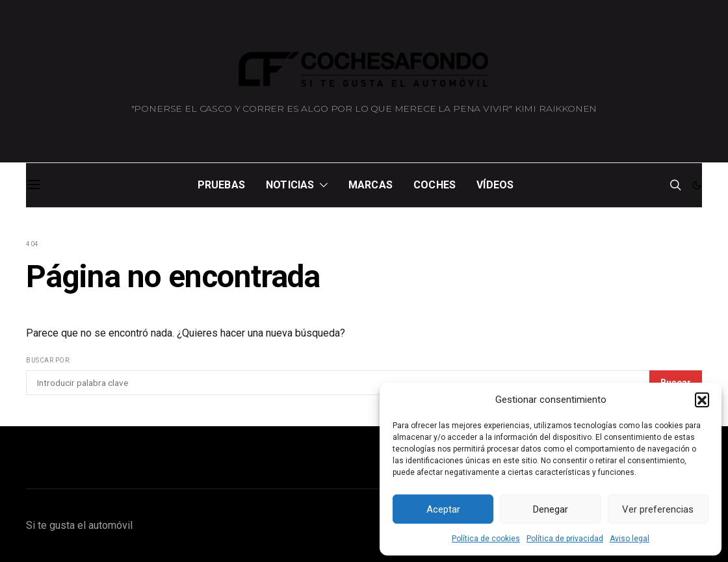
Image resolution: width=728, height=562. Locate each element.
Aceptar (443, 509)
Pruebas (221, 185)
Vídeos (495, 185)
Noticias (290, 185)
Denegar (551, 509)
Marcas (370, 185)
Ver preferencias (658, 509)
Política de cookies (486, 539)
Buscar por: (48, 360)
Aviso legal (630, 539)
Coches (435, 185)
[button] (702, 400)
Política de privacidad (565, 539)
